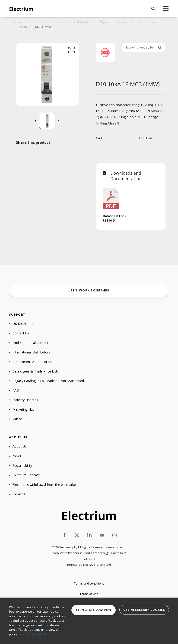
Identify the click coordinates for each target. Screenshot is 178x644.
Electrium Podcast (26, 475)
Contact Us (21, 333)
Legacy (122, 22)
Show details (36, 634)
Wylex (104, 22)
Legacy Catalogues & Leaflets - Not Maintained (48, 381)
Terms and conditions (89, 583)
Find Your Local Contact (30, 343)
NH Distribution (146, 22)
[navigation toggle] (166, 9)
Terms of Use (89, 594)
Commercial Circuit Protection (71, 22)
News (17, 456)
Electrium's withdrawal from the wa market (45, 485)
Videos (17, 419)
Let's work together (89, 290)
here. (22, 634)
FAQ (16, 390)
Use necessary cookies (144, 610)
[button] (153, 9)
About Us (19, 446)
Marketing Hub (24, 409)
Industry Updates (25, 400)
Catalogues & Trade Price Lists (36, 371)
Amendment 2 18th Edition (33, 362)
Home (17, 22)
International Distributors (31, 352)
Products (36, 22)
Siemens (19, 494)
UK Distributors (24, 324)
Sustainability (22, 466)
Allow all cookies (94, 610)
